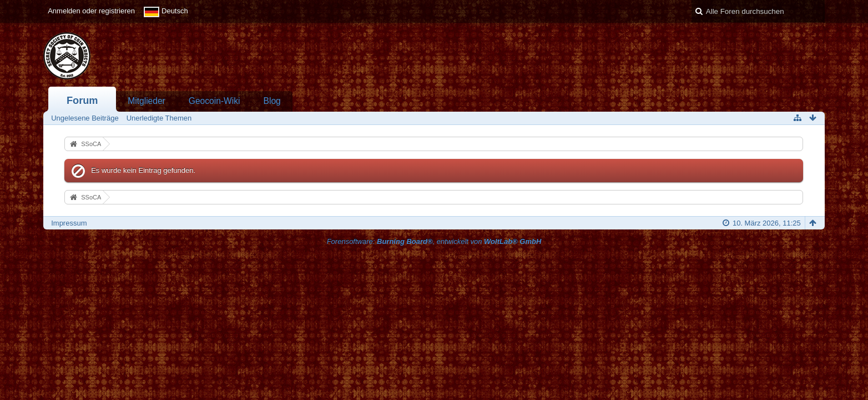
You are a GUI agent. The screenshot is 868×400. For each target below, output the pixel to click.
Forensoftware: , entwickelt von (434, 241)
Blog (272, 101)
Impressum (69, 223)
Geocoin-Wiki (215, 101)
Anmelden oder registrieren (91, 11)
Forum (82, 101)
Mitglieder (147, 101)
